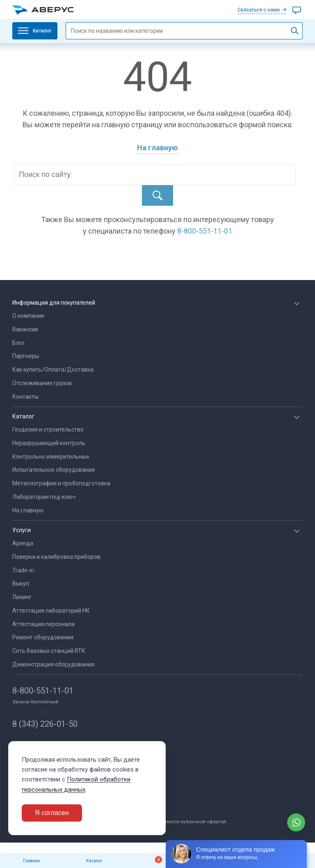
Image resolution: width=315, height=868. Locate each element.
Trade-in (23, 570)
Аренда (23, 543)
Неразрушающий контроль (49, 443)
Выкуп (21, 583)
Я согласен (52, 813)
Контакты (25, 397)
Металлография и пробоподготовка (61, 483)
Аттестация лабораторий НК (51, 611)
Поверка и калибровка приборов (56, 557)
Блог (19, 343)
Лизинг (22, 597)
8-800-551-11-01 (43, 691)
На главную (157, 148)
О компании (28, 316)
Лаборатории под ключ (44, 497)
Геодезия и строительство (48, 429)
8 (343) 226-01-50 (45, 724)
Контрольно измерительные (51, 457)
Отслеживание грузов (42, 383)
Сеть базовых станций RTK (49, 651)
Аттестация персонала (43, 624)
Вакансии (25, 329)
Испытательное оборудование (54, 470)
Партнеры (26, 356)
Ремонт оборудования (43, 637)
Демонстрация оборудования (53, 664)
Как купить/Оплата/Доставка (53, 370)
